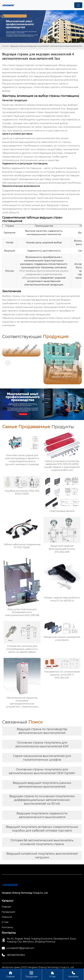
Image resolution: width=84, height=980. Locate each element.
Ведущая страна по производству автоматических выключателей (42, 731)
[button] (76, 363)
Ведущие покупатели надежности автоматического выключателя (42, 815)
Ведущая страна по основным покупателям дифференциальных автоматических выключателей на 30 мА (42, 800)
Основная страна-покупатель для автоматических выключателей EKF (42, 744)
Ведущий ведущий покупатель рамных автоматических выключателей (42, 785)
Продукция (32, 974)
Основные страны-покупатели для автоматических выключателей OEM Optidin (42, 771)
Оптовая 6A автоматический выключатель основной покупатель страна (42, 842)
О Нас (52, 974)
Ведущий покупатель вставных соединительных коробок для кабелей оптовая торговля (42, 829)
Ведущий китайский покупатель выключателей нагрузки (42, 855)
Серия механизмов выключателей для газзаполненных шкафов (42, 758)
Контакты (74, 974)
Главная (5, 46)
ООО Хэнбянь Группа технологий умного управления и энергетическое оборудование (44, 274)
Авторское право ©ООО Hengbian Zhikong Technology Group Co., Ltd (38, 967)
